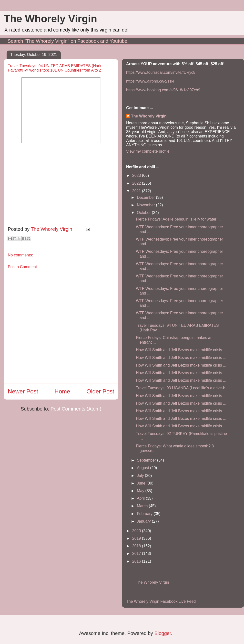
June (142, 483)
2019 (137, 538)
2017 (137, 554)
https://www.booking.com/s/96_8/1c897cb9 (163, 90)
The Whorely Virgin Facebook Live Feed (161, 601)
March (143, 506)
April (141, 498)
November (146, 205)
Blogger (163, 633)
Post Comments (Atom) (76, 409)
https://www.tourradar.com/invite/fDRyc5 (161, 72)
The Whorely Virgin (51, 19)
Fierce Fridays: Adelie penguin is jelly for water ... (178, 219)
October (144, 213)
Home (62, 391)
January (144, 521)
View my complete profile (148, 151)
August (143, 468)
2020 (137, 531)
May (141, 491)
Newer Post (23, 391)
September (147, 460)
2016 (137, 561)
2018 (137, 546)
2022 (137, 183)
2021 (137, 191)
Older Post (100, 391)
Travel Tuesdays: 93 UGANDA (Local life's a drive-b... (182, 388)
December (146, 197)
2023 (137, 175)
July (141, 476)
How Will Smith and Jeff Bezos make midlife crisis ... (181, 350)
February (145, 514)
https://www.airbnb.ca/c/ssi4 (150, 81)
